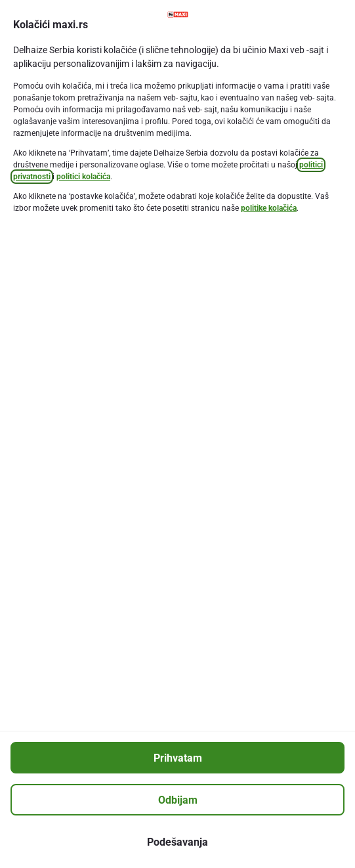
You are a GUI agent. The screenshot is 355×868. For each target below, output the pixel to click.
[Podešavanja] (177, 842)
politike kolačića (269, 208)
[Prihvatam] (177, 758)
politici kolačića (83, 177)
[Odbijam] (177, 800)
